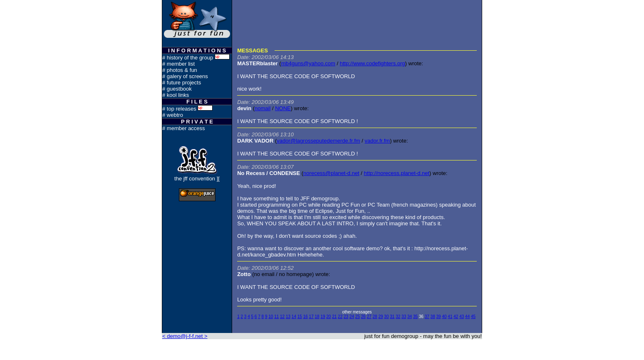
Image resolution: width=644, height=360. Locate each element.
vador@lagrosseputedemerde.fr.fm (318, 141)
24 (352, 317)
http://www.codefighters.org (373, 63)
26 (363, 317)
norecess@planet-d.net (331, 173)
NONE (283, 108)
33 (404, 317)
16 (306, 317)
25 (358, 317)
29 (380, 317)
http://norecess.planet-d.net (397, 173)
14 (294, 317)
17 (311, 317)
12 (282, 317)
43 (462, 317)
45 (473, 317)
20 (328, 317)
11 (276, 317)
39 (439, 317)
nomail (263, 108)
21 (334, 317)
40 (444, 317)
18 (317, 317)
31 (392, 317)
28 (375, 317)
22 (340, 317)
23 (346, 317)
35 (415, 317)
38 (433, 317)
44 (467, 317)
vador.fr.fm (377, 141)
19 (323, 317)
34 (410, 317)
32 (398, 317)
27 (369, 317)
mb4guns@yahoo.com (308, 63)
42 (456, 317)
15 (300, 317)
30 (386, 317)
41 (450, 317)
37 (427, 317)
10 (271, 317)
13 (288, 317)
